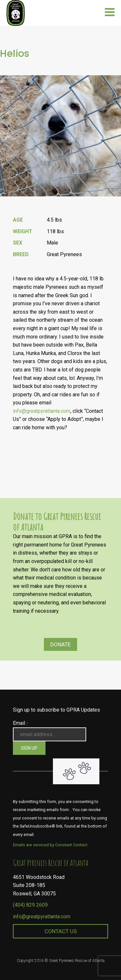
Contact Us (61, 931)
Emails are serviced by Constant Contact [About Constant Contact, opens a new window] (50, 845)
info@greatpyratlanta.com (42, 411)
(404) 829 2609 (30, 905)
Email (20, 723)
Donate (60, 644)
